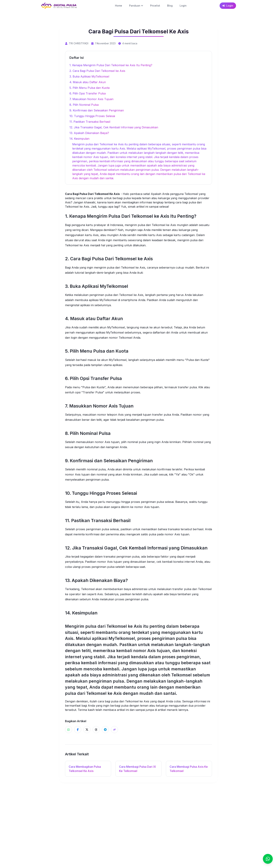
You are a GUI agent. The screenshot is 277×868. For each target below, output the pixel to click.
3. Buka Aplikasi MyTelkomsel (89, 76)
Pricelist (155, 6)
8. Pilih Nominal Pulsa (84, 105)
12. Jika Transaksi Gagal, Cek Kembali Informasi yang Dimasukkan (114, 127)
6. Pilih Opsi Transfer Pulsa (88, 93)
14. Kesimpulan (79, 139)
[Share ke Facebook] (78, 730)
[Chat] (268, 859)
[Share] (114, 730)
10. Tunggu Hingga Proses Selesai (92, 116)
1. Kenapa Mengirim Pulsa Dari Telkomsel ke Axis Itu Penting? (111, 65)
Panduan (136, 6)
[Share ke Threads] (96, 730)
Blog (170, 6)
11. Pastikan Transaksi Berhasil (90, 122)
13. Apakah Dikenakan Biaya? (89, 133)
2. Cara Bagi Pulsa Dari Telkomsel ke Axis (97, 71)
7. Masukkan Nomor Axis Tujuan (91, 99)
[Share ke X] (87, 730)
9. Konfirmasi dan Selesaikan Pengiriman (97, 110)
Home (119, 6)
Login (183, 6)
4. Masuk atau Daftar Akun (88, 82)
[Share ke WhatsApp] (69, 730)
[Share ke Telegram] (105, 730)
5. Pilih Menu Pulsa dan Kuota (89, 88)
